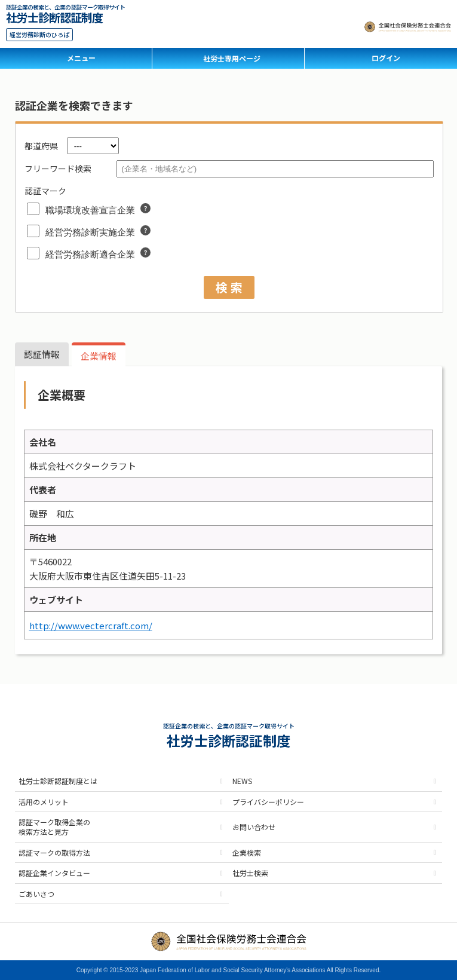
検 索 (229, 287)
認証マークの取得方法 (54, 852)
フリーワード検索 (58, 169)
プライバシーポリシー (268, 802)
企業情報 (99, 356)
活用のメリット (44, 802)
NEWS (242, 781)
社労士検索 (250, 873)
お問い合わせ (254, 827)
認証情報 (42, 354)
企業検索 (247, 852)
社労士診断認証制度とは (58, 781)
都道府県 (41, 146)
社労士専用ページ (232, 58)
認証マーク (45, 191)
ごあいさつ (36, 894)
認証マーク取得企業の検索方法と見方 (54, 827)
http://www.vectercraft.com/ (91, 625)
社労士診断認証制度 (54, 16)
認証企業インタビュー (54, 873)
